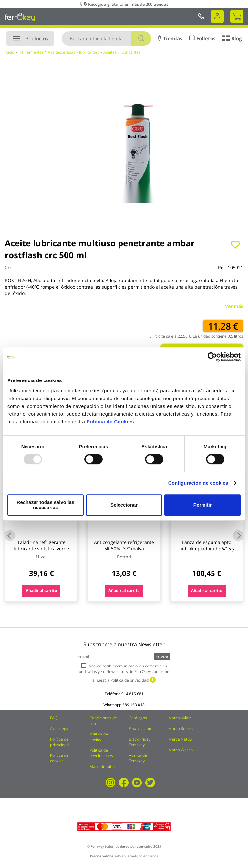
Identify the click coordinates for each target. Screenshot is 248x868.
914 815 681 (133, 694)
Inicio (10, 52)
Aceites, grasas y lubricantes (73, 52)
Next (238, 535)
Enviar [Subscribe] (162, 656)
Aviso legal (60, 729)
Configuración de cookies (198, 485)
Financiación (140, 729)
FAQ (54, 718)
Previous (10, 535)
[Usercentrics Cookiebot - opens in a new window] (212, 360)
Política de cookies (59, 758)
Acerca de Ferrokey (138, 758)
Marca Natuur (181, 739)
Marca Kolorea (181, 729)
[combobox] (106, 39)
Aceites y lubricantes (122, 52)
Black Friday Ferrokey (140, 742)
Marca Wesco (181, 750)
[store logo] (20, 17)
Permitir (202, 505)
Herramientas (31, 52)
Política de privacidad (59, 742)
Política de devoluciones (101, 753)
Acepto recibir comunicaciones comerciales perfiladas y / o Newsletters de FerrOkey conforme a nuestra (124, 673)
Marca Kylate (180, 718)
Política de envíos (99, 737)
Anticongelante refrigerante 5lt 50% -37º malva (124, 545)
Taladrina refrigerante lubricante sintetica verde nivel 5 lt (41, 549)
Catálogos (138, 718)
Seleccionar (123, 505)
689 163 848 (134, 705)
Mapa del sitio (102, 767)
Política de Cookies (110, 424)
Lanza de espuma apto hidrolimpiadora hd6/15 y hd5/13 (207, 549)
